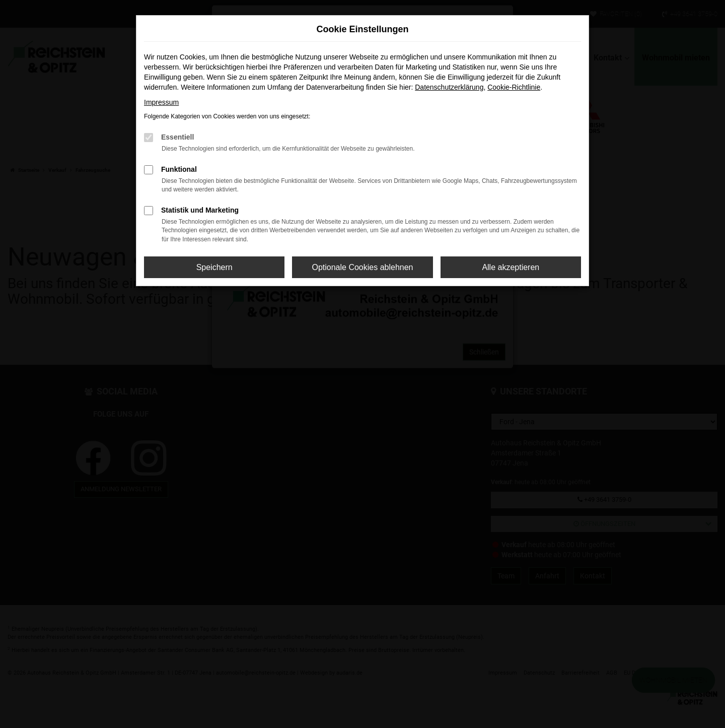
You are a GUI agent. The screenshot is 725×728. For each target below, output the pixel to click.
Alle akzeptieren (511, 267)
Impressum (161, 102)
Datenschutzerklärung (449, 87)
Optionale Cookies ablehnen (362, 267)
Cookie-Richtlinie (514, 87)
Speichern (214, 267)
